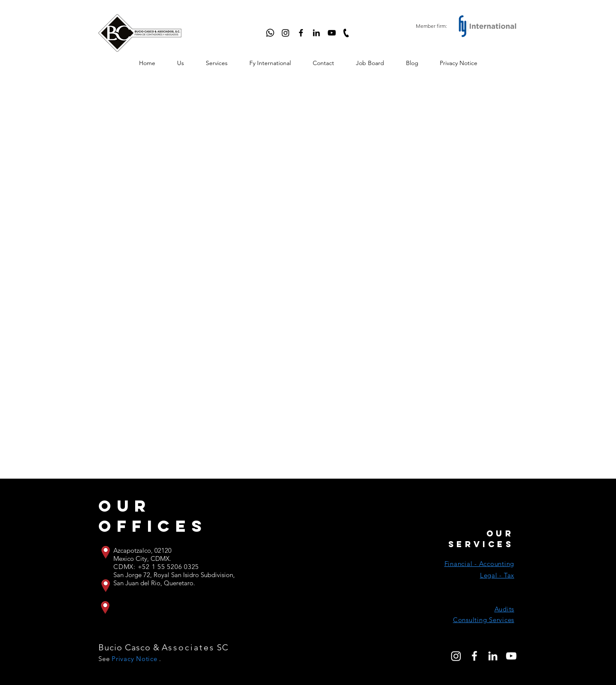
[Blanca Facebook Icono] (474, 656)
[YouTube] (332, 33)
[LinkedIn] (316, 33)
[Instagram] (286, 33)
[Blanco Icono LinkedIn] (493, 656)
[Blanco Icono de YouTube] (511, 656)
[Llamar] (346, 33)
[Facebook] (301, 33)
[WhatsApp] (270, 33)
